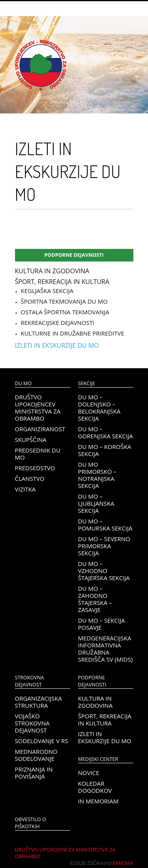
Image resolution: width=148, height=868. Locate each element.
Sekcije (87, 383)
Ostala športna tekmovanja (65, 312)
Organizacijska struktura (38, 702)
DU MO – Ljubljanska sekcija (96, 503)
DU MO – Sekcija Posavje (102, 624)
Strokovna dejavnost (30, 681)
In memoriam (98, 801)
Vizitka (25, 489)
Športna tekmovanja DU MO (64, 301)
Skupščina (31, 440)
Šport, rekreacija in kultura (62, 282)
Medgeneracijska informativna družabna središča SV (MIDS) (106, 649)
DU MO (23, 383)
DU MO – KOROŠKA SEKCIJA (105, 450)
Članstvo (30, 479)
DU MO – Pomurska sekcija (105, 525)
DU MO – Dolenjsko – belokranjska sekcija (99, 408)
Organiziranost (40, 429)
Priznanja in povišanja (34, 773)
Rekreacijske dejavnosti (58, 323)
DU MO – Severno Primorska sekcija (104, 546)
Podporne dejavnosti (74, 255)
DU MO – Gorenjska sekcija (106, 432)
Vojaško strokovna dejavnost (32, 723)
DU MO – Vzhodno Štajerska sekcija (104, 571)
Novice (89, 773)
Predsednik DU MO (38, 454)
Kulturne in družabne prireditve (73, 333)
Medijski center (98, 759)
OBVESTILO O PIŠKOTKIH (31, 823)
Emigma (123, 863)
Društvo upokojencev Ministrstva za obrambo (38, 408)
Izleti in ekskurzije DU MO (57, 345)
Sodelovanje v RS (42, 741)
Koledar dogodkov (95, 787)
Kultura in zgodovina (52, 271)
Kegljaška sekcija (47, 291)
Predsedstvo (35, 468)
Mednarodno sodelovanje (36, 755)
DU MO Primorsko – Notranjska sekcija (97, 475)
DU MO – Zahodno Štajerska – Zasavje (95, 599)
